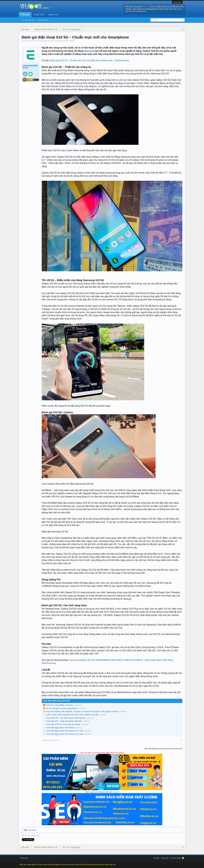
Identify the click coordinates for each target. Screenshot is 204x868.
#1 (181, 740)
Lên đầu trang (175, 858)
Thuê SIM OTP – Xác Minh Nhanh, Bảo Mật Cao (66, 718)
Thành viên (39, 15)
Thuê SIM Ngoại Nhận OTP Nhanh (60, 728)
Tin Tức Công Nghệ (40, 41)
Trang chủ (165, 858)
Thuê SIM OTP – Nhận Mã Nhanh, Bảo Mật (64, 721)
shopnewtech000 (62, 41)
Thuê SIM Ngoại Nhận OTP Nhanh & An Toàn (65, 731)
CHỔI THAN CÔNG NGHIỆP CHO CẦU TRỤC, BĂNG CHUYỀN (72, 715)
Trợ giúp (156, 858)
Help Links (53, 15)
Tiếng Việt (24, 858)
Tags (25, 830)
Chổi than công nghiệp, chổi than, (60, 705)
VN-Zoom (146, 7)
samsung (32, 830)
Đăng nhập (177, 2)
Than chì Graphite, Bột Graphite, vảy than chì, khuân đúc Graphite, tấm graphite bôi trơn (82, 711)
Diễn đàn (25, 15)
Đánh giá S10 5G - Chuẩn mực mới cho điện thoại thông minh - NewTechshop (89, 60)
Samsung (89, 51)
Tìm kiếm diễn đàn (28, 20)
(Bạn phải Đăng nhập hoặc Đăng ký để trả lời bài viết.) (163, 749)
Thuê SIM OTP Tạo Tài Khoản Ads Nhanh (63, 724)
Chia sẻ (26, 835)
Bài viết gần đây (43, 20)
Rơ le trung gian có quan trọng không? (62, 708)
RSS (183, 858)
